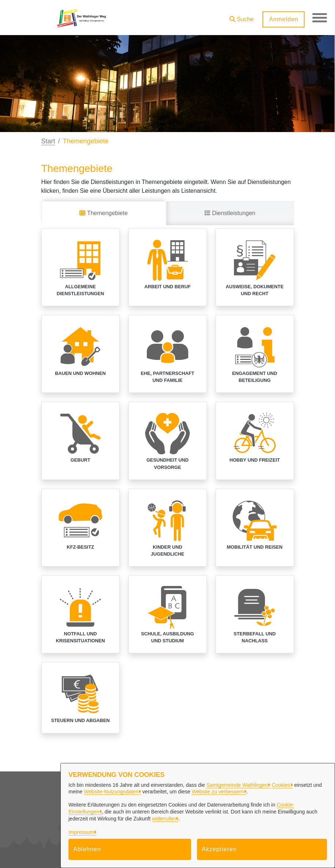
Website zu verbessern (218, 792)
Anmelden (283, 19)
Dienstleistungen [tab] (230, 213)
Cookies (281, 785)
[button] (241, 17)
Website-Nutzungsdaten (111, 792)
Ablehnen (87, 849)
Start (48, 141)
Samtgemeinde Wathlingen (237, 785)
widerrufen (164, 819)
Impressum (81, 832)
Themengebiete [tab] (103, 213)
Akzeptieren (219, 849)
